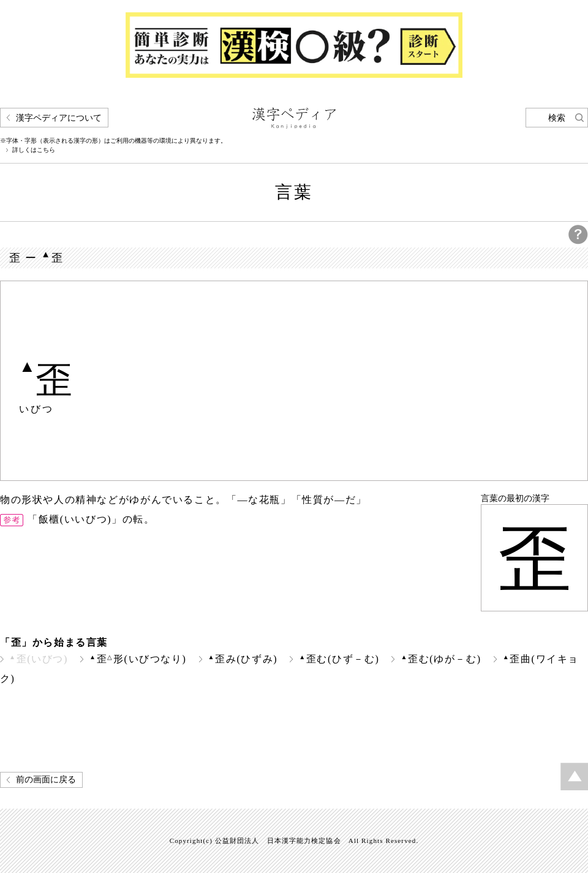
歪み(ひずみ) (243, 659)
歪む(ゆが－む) (441, 659)
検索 (557, 118)
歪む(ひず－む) (339, 659)
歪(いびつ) (39, 659)
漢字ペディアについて (59, 118)
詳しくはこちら (34, 150)
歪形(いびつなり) (138, 659)
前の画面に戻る (46, 780)
